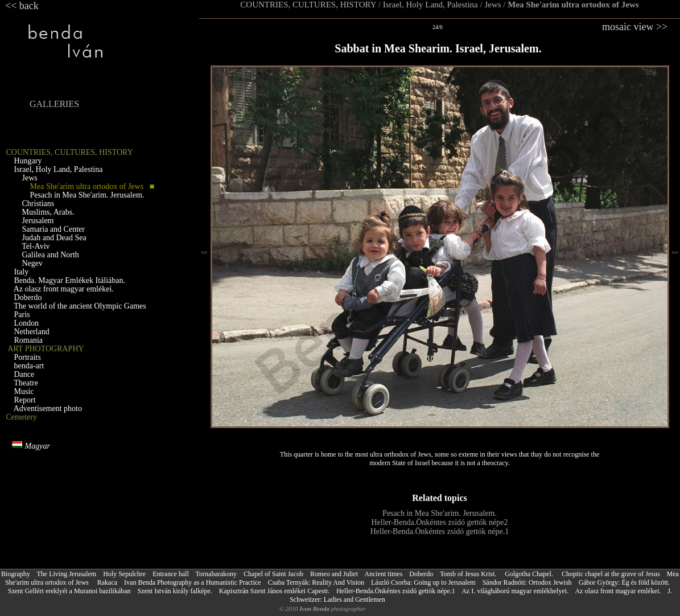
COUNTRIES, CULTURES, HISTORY (308, 5)
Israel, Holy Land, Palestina (430, 5)
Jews (493, 5)
